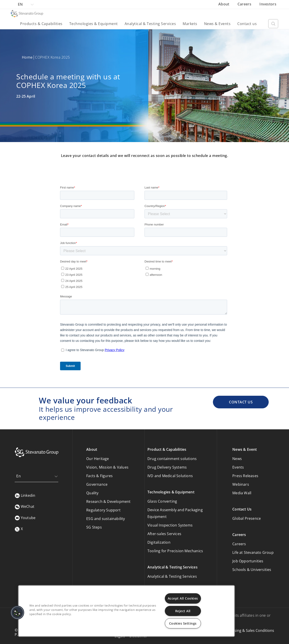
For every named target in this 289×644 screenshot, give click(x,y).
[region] (126, 611)
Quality (92, 493)
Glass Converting (162, 501)
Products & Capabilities (41, 24)
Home (27, 57)
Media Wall (242, 493)
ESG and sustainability (106, 519)
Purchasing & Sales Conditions (248, 630)
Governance (97, 484)
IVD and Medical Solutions (170, 476)
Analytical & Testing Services (150, 24)
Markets (190, 24)
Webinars (241, 484)
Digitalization (159, 542)
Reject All (183, 611)
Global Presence (247, 518)
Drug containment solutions (172, 459)
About (224, 4)
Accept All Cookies (183, 598)
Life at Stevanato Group (253, 552)
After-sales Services (164, 534)
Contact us (247, 24)
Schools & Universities (252, 570)
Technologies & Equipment (94, 24)
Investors (268, 4)
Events (238, 467)
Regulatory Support (103, 510)
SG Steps (94, 527)
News (237, 459)
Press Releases (245, 476)
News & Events (217, 24)
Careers (245, 4)
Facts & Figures (99, 476)
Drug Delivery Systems (167, 467)
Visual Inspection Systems (170, 525)
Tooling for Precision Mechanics (175, 551)
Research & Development (108, 501)
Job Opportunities (248, 561)
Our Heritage (98, 459)
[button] (17, 613)
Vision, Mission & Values (107, 467)
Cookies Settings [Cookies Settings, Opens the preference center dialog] (183, 623)
